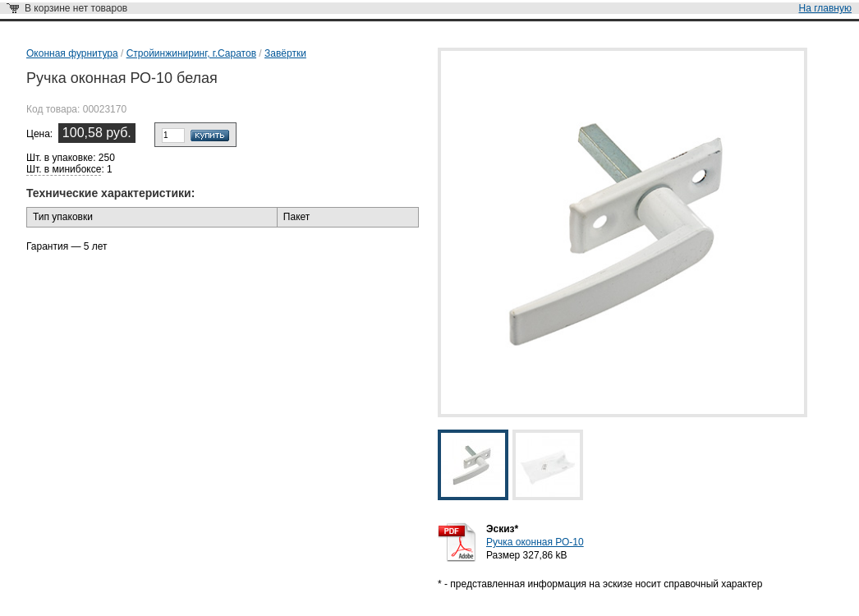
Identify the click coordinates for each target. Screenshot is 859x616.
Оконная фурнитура (72, 53)
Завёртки (285, 53)
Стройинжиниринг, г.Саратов (191, 53)
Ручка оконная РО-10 (535, 542)
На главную (825, 8)
